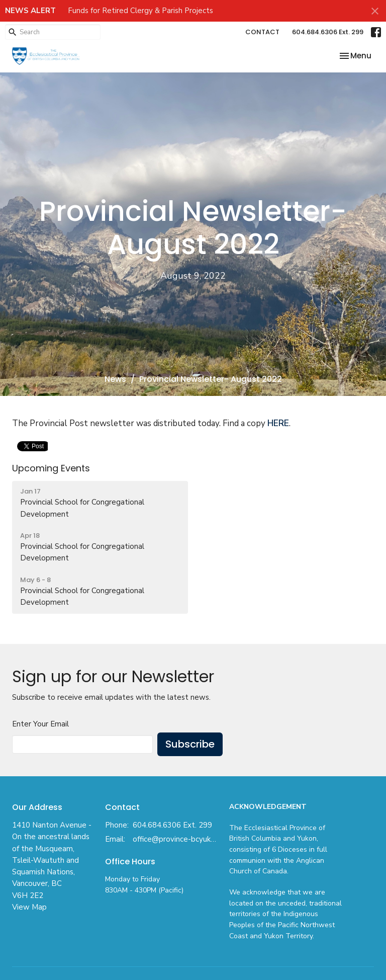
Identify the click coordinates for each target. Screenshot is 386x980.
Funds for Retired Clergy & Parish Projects (140, 11)
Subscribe (190, 744)
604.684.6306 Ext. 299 (328, 32)
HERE (278, 423)
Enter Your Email (40, 724)
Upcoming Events (51, 468)
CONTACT (262, 32)
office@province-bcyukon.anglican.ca (176, 839)
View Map (29, 907)
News (115, 379)
